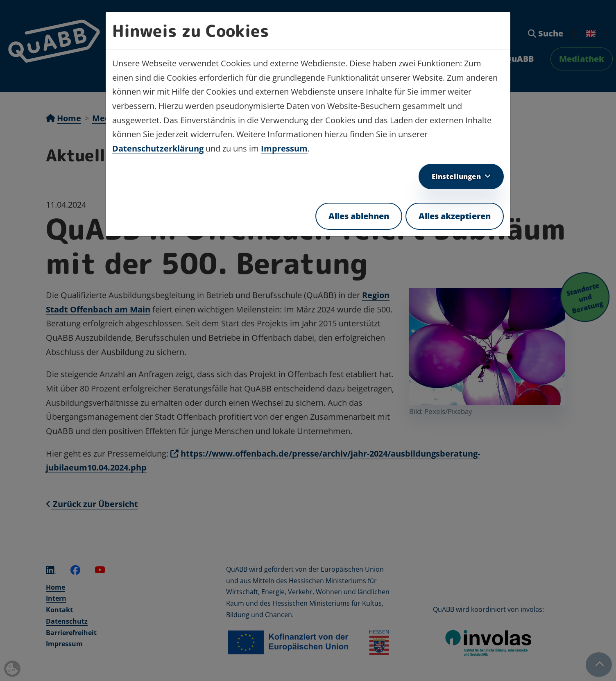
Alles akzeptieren (455, 216)
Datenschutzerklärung (158, 148)
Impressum (284, 148)
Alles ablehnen (359, 216)
